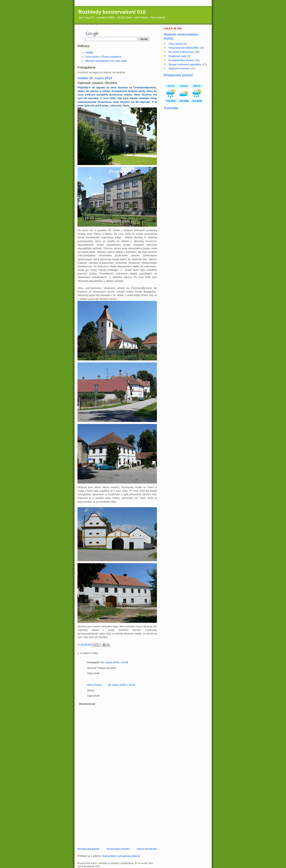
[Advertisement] (107, 819)
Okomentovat (87, 704)
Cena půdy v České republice (103, 57)
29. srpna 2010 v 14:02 (114, 662)
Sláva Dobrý (94, 685)
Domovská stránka (118, 849)
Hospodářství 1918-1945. (184, 48)
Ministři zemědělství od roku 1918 (106, 61)
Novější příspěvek (88, 849)
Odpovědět (93, 673)
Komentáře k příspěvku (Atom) (121, 856)
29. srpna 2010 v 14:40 (121, 685)
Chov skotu (176, 44)
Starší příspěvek (147, 849)
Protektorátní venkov (181, 60)
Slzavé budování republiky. (185, 64)
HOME (89, 53)
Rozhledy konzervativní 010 (112, 12)
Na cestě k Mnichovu (181, 52)
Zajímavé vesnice (179, 68)
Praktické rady (177, 56)
